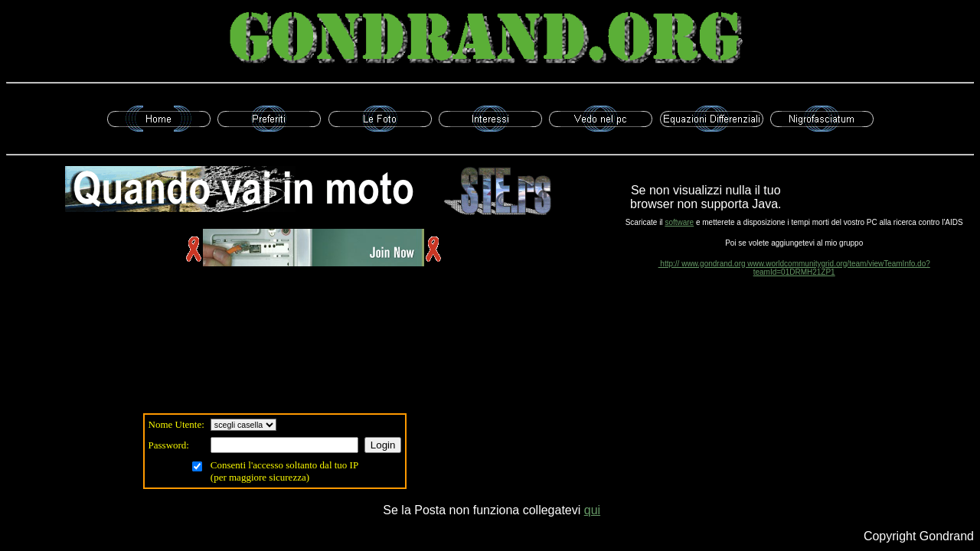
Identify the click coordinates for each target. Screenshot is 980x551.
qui (592, 510)
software (679, 222)
